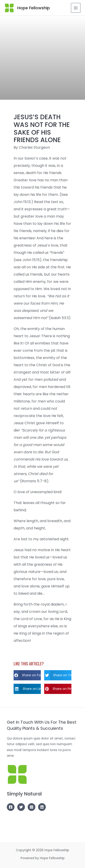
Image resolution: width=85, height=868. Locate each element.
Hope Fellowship (34, 8)
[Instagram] (32, 807)
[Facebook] (11, 807)
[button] (27, 675)
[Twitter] (21, 807)
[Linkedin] (42, 807)
